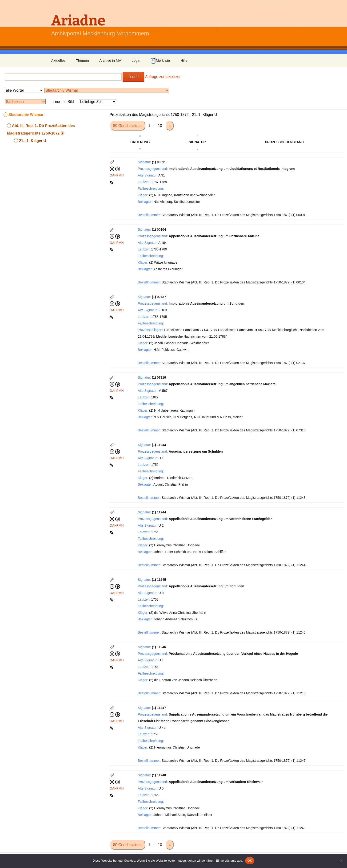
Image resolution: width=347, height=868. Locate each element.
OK (250, 861)
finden (133, 77)
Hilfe (184, 60)
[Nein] (341, 861)
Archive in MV (110, 60)
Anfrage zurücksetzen (163, 77)
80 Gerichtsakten (128, 126)
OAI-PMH (117, 175)
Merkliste (160, 61)
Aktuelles (58, 60)
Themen (82, 60)
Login (136, 60)
